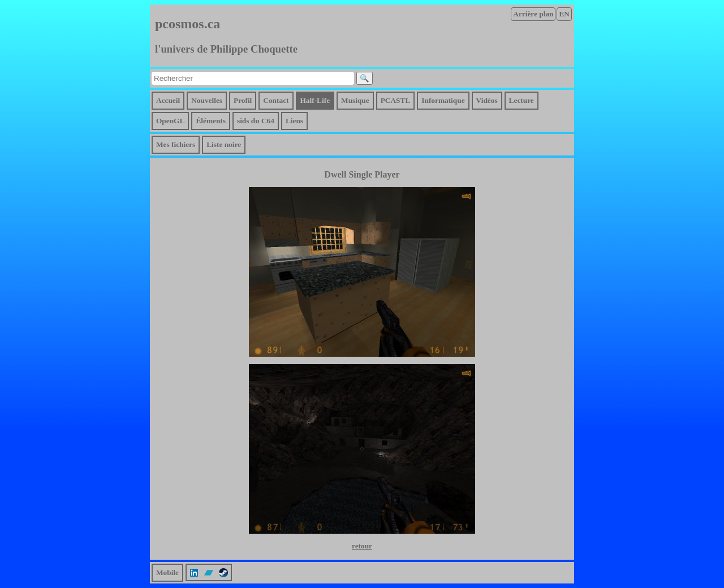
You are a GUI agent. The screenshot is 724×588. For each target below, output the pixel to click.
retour (362, 546)
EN (564, 14)
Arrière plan (533, 14)
